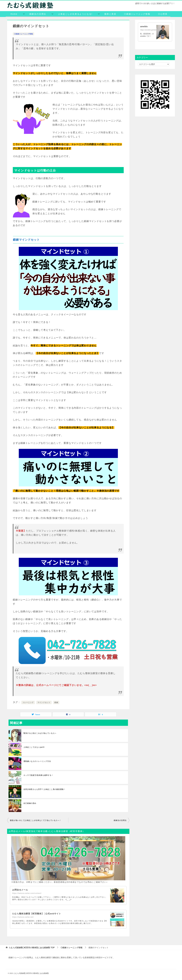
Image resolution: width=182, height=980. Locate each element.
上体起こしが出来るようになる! (75, 14)
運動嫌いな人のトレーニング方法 (37, 761)
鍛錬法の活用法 (38, 14)
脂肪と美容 (110, 14)
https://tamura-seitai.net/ (23, 917)
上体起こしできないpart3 (34, 747)
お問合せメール (21, 890)
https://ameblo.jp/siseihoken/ (151, 30)
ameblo (144, 26)
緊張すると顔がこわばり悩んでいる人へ (40, 733)
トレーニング (28, 702)
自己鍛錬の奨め (30, 803)
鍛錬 (56, 702)
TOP (32, 948)
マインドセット (44, 702)
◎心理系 (163, 14)
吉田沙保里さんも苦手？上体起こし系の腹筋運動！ (45, 789)
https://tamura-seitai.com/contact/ (27, 893)
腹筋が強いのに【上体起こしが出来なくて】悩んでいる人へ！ (36, 820)
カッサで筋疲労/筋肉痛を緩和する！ (38, 775)
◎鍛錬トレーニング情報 (137, 14)
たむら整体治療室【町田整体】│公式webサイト (38, 914)
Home (14, 14)
